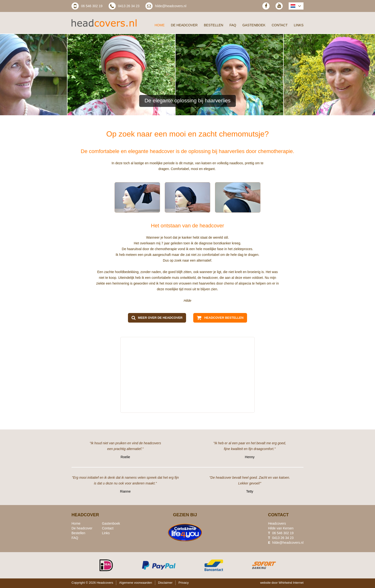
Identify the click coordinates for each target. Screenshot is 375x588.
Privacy (184, 583)
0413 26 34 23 (129, 6)
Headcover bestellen (224, 318)
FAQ (75, 538)
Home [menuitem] (160, 25)
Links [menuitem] (299, 25)
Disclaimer (165, 583)
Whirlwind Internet (291, 583)
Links (106, 533)
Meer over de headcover (160, 318)
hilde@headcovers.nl (171, 6)
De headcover (82, 528)
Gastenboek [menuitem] (254, 25)
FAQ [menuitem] (233, 25)
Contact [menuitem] (280, 25)
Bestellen (78, 533)
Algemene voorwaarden (135, 583)
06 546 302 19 (92, 6)
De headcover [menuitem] (184, 25)
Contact (108, 528)
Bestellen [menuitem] (213, 25)
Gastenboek (111, 523)
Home (76, 523)
